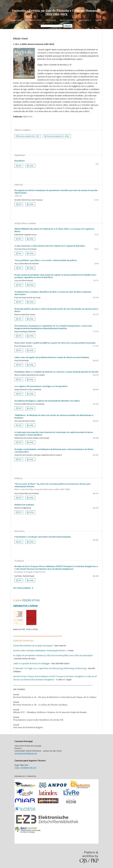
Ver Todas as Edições (22, 588)
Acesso (97, 2)
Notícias (99, 20)
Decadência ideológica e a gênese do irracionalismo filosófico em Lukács (47, 401)
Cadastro (88, 2)
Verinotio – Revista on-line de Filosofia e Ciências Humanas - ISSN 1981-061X (57, 13)
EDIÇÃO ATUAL (31, 600)
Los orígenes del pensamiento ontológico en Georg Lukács (41, 386)
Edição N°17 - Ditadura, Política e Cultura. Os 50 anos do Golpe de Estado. (50, 712)
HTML (31, 166)
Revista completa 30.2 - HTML (58, 136)
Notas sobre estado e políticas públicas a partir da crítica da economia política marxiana (55, 343)
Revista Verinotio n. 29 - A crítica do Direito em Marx (40, 705)
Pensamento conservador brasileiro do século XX (38, 720)
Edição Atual (51, 20)
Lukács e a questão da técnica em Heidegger (32, 663)
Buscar (68, 26)
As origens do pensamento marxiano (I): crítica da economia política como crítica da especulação (53, 655)
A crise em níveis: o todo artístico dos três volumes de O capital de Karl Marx (50, 246)
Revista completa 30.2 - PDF (29, 136)
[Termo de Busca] (52, 26)
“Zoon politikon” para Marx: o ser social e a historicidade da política (46, 260)
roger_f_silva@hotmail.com (25, 768)
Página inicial (16, 20)
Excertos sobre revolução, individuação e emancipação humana (39, 650)
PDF (20, 166)
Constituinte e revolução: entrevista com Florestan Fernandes (43, 537)
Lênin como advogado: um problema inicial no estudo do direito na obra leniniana (52, 357)
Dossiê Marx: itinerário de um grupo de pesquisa (33, 646)
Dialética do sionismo (24, 505)
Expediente (20, 161)
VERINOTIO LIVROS (34, 20)
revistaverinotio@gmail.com (26, 753)
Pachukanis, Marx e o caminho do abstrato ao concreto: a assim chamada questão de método (56, 372)
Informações (84, 20)
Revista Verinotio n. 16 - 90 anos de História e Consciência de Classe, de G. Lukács (55, 697)
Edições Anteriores (67, 20)
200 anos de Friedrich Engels (28, 727)
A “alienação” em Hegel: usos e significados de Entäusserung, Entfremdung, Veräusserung (50, 668)
